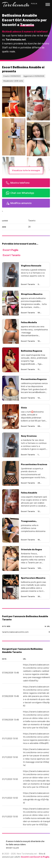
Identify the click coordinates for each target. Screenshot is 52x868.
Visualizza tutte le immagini (26, 170)
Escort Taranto (12, 255)
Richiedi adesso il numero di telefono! (25, 32)
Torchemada (16, 5)
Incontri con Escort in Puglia (35, 857)
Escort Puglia (10, 250)
